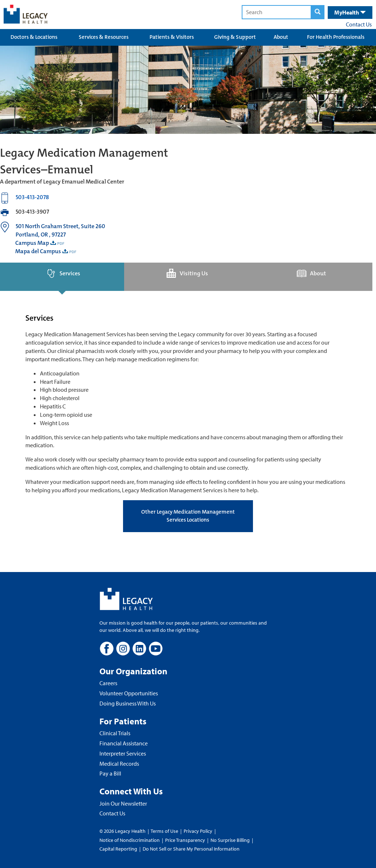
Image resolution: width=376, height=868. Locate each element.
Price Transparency (185, 840)
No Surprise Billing (230, 840)
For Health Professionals (336, 37)
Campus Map (32, 243)
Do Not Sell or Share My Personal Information (191, 849)
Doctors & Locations (34, 37)
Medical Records (119, 764)
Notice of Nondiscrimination (130, 840)
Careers (108, 683)
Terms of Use (165, 831)
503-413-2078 (32, 197)
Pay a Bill (110, 773)
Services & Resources (104, 37)
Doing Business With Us (128, 703)
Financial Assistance (124, 743)
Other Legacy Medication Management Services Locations (188, 516)
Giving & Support (235, 37)
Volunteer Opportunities (129, 693)
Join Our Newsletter (123, 803)
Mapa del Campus (38, 251)
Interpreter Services (123, 753)
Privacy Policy (198, 831)
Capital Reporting (118, 849)
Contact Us (359, 24)
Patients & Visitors (172, 37)
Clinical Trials (115, 733)
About (281, 37)
